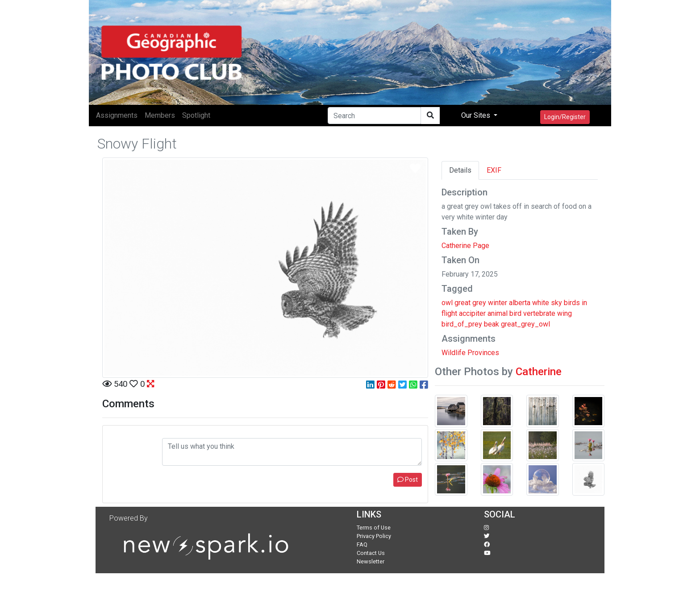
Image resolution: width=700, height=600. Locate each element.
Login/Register (565, 117)
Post (408, 480)
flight (449, 313)
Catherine (539, 372)
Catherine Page (465, 246)
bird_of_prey (462, 324)
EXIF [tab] (494, 170)
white (541, 303)
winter (498, 303)
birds (572, 303)
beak (492, 324)
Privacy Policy (374, 536)
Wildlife (454, 353)
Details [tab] (460, 170)
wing (565, 313)
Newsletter (371, 561)
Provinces (483, 353)
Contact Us (371, 553)
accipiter (472, 313)
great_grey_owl (525, 324)
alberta (520, 303)
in (584, 303)
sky (556, 303)
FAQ (362, 544)
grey (479, 303)
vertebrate (539, 313)
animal (498, 313)
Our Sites (477, 115)
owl (447, 303)
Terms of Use (374, 528)
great (462, 303)
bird (515, 313)
